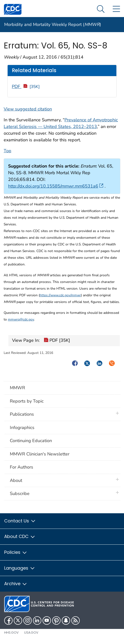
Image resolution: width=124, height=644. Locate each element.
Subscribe (20, 494)
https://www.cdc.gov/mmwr (60, 295)
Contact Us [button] (20, 521)
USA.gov (31, 633)
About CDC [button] (20, 536)
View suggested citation (28, 109)
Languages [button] (20, 568)
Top (8, 151)
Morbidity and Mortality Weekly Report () (53, 24)
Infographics (22, 428)
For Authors (22, 467)
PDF (26, 86)
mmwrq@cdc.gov (21, 319)
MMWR (17, 388)
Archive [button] (16, 584)
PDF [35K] (57, 341)
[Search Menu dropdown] (101, 9)
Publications (22, 414)
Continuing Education (31, 441)
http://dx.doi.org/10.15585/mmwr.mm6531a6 (56, 186)
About (17, 480)
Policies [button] (16, 552)
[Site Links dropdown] (116, 9)
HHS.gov (11, 633)
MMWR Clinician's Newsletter (40, 454)
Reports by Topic (27, 401)
